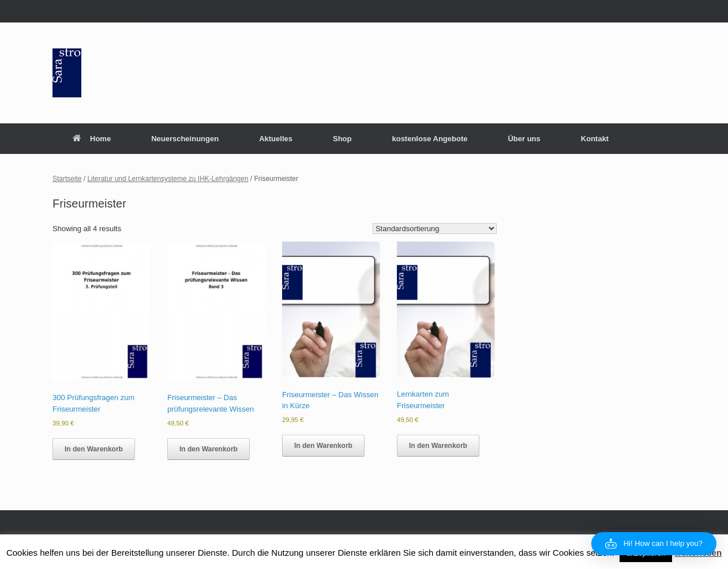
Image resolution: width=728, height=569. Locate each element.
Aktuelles (276, 139)
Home (92, 139)
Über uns (524, 139)
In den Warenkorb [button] (94, 449)
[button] (654, 544)
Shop (342, 139)
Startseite (67, 179)
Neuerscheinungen (185, 139)
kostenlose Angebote (429, 139)
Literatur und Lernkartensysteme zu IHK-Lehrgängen (168, 179)
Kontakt (595, 139)
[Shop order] (435, 229)
